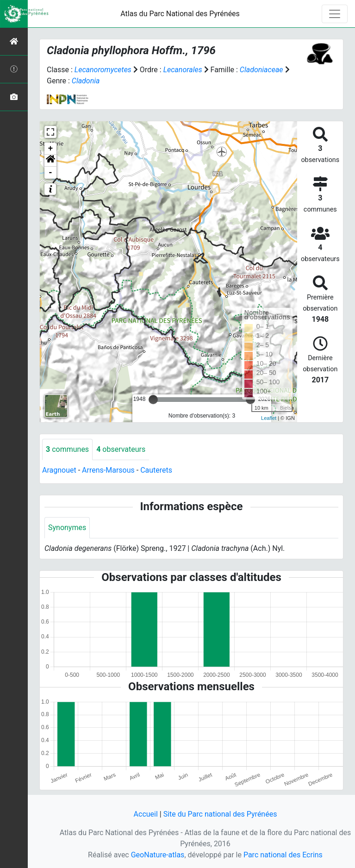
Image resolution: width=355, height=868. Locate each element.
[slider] (153, 400)
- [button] (51, 173)
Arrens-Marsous (108, 470)
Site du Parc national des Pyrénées (220, 814)
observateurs (121, 449)
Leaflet (269, 418)
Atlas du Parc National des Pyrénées (180, 14)
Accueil (146, 814)
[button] (50, 161)
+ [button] (51, 149)
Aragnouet (59, 470)
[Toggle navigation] (335, 14)
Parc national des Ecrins (283, 855)
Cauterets (156, 470)
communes (67, 449)
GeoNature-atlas (158, 855)
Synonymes (67, 528)
